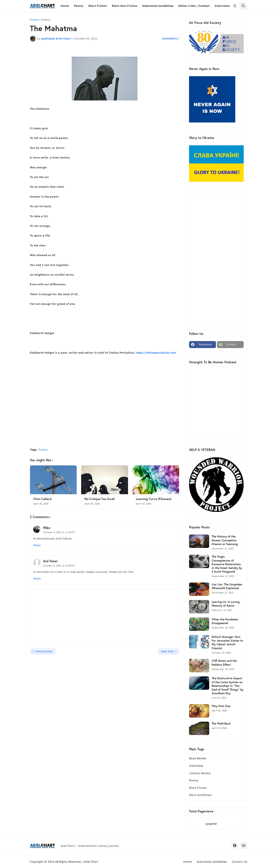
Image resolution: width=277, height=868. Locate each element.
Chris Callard (42, 499)
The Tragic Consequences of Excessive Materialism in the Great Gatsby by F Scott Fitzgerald (227, 564)
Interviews (196, 766)
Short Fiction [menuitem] (98, 6)
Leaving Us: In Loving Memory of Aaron (226, 604)
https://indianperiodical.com (156, 353)
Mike (47, 528)
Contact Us (240, 862)
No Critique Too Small (100, 499)
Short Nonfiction (200, 795)
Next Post (167, 651)
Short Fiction (198, 788)
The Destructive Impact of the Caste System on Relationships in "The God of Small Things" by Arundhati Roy (228, 686)
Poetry (46, 20)
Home (34, 20)
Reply (37, 545)
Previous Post (44, 651)
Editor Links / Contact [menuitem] (194, 6)
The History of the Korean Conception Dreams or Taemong (225, 540)
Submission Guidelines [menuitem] (158, 6)
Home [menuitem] (65, 6)
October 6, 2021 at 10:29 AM (59, 566)
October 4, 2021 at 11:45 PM (59, 532)
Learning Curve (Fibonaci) (154, 499)
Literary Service (200, 773)
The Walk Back (221, 724)
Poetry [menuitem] (79, 6)
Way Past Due (221, 706)
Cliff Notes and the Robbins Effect (224, 663)
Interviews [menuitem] (222, 6)
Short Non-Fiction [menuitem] (125, 6)
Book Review (198, 758)
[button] (235, 6)
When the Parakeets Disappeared (225, 621)
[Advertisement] (105, 414)
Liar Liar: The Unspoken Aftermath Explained (227, 586)
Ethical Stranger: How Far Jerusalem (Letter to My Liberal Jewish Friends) (227, 643)
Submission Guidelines (212, 862)
